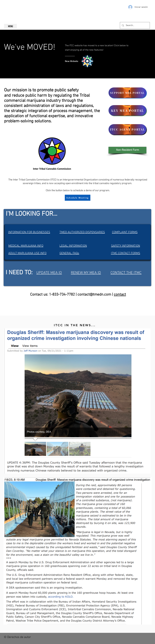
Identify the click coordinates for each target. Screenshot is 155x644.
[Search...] (135, 25)
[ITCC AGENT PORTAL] (127, 129)
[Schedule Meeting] (78, 198)
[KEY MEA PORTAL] (127, 110)
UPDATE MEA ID (49, 273)
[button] (127, 150)
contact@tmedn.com (94, 295)
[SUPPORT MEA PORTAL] (127, 93)
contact (120, 295)
